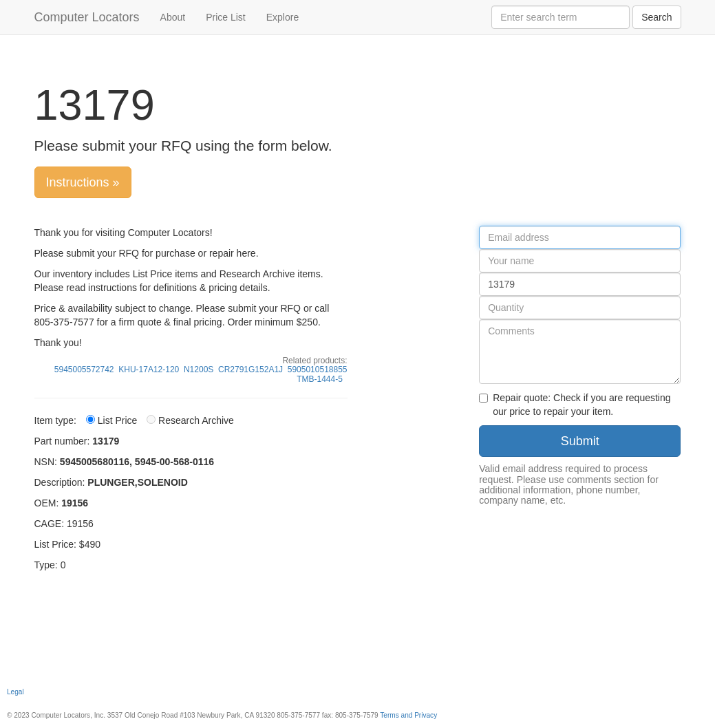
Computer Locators (87, 17)
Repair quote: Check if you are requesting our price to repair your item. (575, 405)
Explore (282, 17)
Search (657, 17)
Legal (15, 692)
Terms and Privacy (408, 715)
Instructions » (83, 182)
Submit (580, 441)
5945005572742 (84, 370)
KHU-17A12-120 (149, 370)
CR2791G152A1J (250, 370)
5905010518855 (318, 370)
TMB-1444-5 (320, 379)
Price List (226, 17)
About (173, 17)
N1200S (199, 370)
